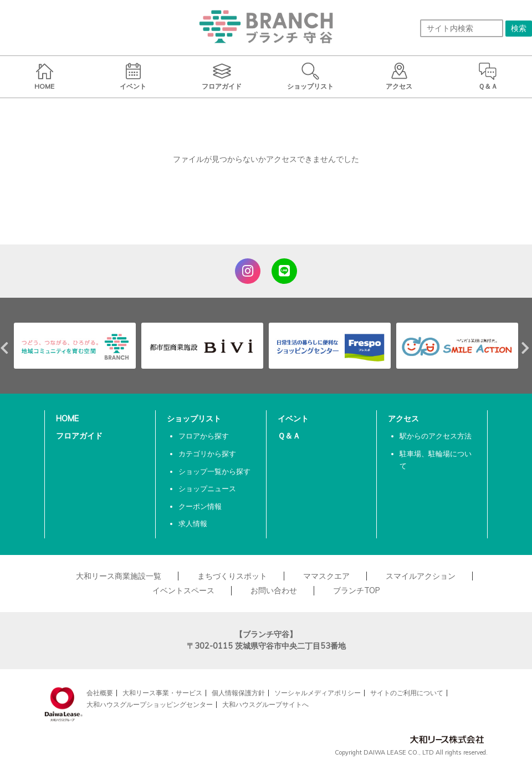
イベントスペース (183, 590)
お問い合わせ (274, 590)
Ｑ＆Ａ (289, 436)
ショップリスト (194, 419)
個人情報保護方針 (238, 693)
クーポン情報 (200, 506)
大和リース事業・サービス (162, 693)
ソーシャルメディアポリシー (318, 693)
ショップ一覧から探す (214, 471)
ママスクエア (326, 576)
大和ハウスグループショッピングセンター (150, 704)
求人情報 (193, 523)
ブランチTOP (357, 590)
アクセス (403, 419)
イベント (293, 419)
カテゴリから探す (207, 454)
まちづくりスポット (232, 576)
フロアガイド (79, 436)
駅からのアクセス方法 (436, 436)
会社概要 (100, 693)
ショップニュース (207, 488)
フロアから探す (204, 436)
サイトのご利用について (407, 693)
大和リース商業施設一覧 (119, 576)
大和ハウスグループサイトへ (265, 704)
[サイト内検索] (462, 28)
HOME (67, 419)
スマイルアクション (421, 576)
